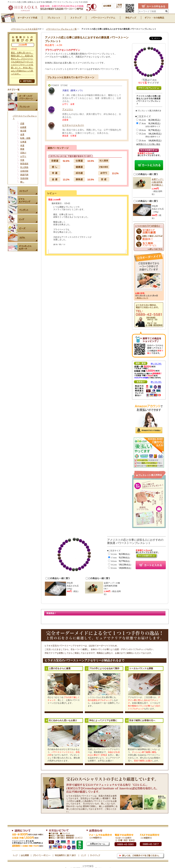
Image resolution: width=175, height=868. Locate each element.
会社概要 (107, 6)
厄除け (23, 153)
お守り (23, 156)
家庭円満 (24, 175)
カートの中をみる (156, 6)
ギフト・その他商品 (154, 18)
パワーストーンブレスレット (25, 117)
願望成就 (24, 164)
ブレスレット (54, 18)
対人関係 (24, 167)
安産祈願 (24, 178)
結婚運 (23, 127)
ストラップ (76, 18)
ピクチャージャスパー (73, 125)
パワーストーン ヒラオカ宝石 (24, 29)
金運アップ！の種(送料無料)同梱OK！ (158, 182)
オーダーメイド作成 (27, 18)
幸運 (22, 146)
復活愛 (23, 131)
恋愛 (22, 124)
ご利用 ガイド (119, 6)
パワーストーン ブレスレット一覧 (61, 29)
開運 (22, 149)
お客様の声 (23, 79)
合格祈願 (24, 171)
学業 (22, 160)
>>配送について (142, 298)
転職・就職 (25, 138)
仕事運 (23, 142)
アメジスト (68, 109)
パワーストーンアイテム (103, 18)
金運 (22, 134)
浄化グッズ (131, 18)
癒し (22, 182)
